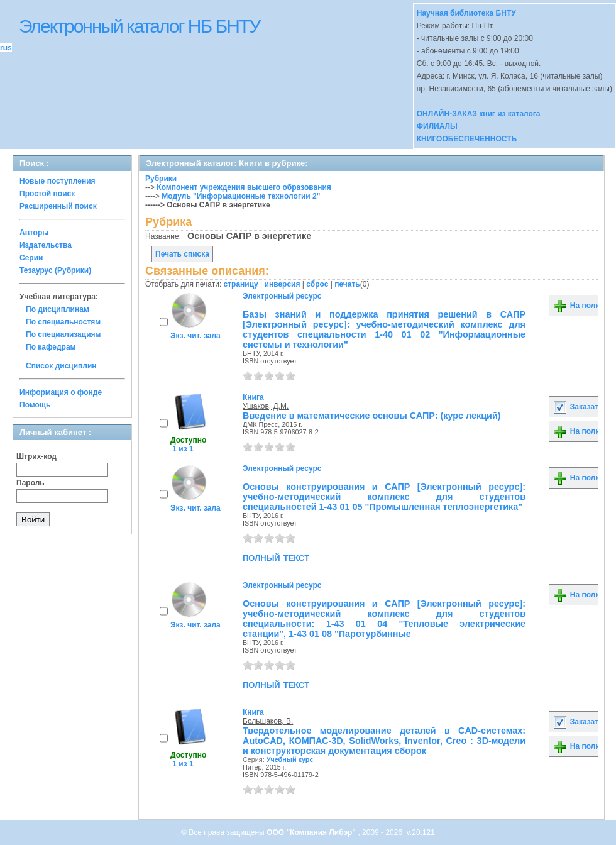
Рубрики (161, 179)
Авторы (34, 233)
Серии (31, 258)
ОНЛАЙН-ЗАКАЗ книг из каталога (479, 114)
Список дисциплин (61, 366)
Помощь (35, 405)
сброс (317, 284)
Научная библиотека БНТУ (466, 13)
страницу (241, 284)
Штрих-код (36, 456)
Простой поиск (47, 194)
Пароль (30, 483)
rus (6, 48)
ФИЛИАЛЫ (437, 126)
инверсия (283, 284)
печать (347, 284)
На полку (578, 306)
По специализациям (63, 334)
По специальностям (63, 322)
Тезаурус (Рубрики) (55, 270)
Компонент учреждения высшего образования (244, 187)
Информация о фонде (61, 392)
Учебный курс (290, 759)
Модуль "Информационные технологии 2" (241, 196)
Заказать (578, 407)
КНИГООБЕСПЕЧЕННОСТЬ (467, 139)
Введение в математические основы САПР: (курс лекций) (372, 416)
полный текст (276, 557)
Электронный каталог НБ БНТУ (139, 26)
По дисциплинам (58, 309)
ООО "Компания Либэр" (312, 832)
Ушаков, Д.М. (266, 406)
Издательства (46, 245)
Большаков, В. (268, 721)
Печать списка (182, 254)
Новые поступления (58, 181)
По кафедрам (51, 347)
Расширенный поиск (58, 206)
